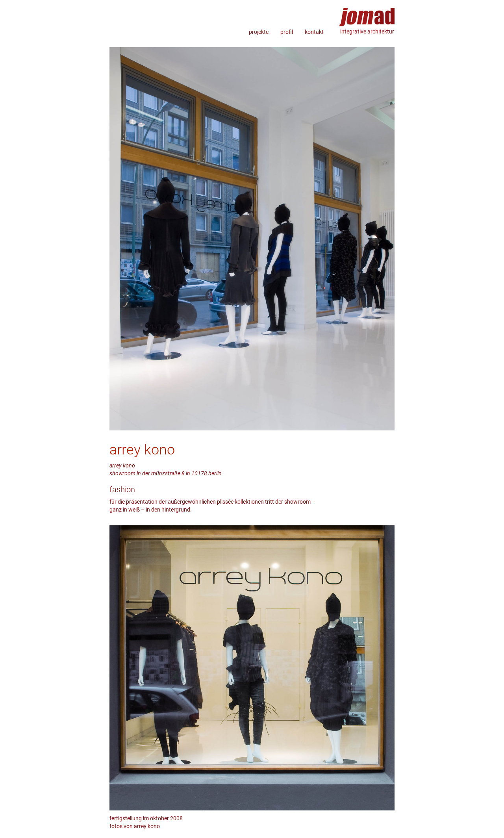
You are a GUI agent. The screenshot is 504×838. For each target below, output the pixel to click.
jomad (367, 14)
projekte (259, 32)
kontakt (314, 32)
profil (287, 32)
